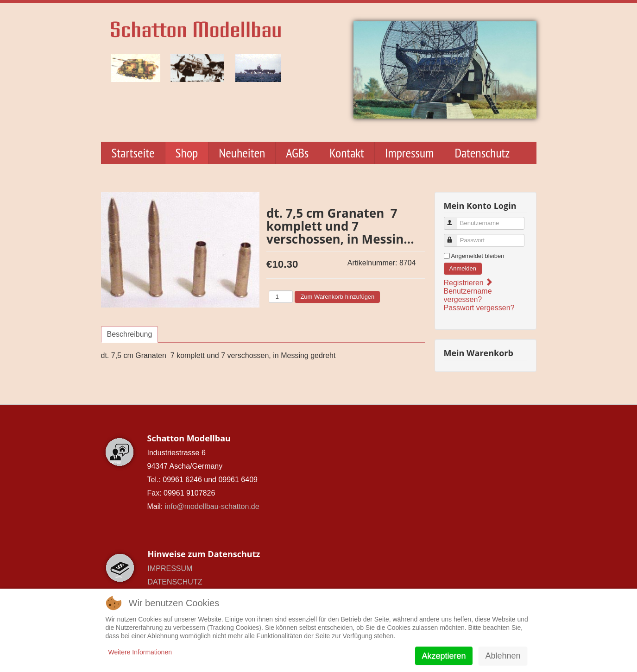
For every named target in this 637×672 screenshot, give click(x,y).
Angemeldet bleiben (478, 256)
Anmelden (463, 268)
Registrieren (468, 283)
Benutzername (455, 219)
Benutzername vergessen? (468, 295)
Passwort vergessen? (479, 308)
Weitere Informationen (140, 652)
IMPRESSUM (170, 568)
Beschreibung (130, 334)
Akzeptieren (444, 656)
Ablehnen (503, 656)
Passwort (455, 236)
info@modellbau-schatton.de (212, 506)
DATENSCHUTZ (175, 582)
